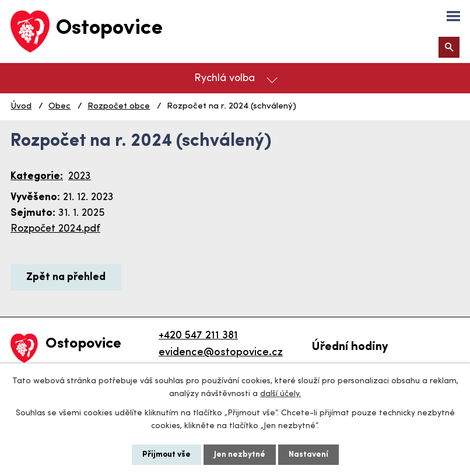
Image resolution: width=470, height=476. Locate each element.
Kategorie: (37, 176)
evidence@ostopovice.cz (221, 353)
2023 (80, 176)
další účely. (280, 394)
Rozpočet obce (119, 106)
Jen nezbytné (240, 455)
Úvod (21, 106)
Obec (59, 106)
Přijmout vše (166, 455)
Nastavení (308, 455)
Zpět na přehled (66, 277)
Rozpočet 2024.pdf (55, 229)
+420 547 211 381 (198, 336)
